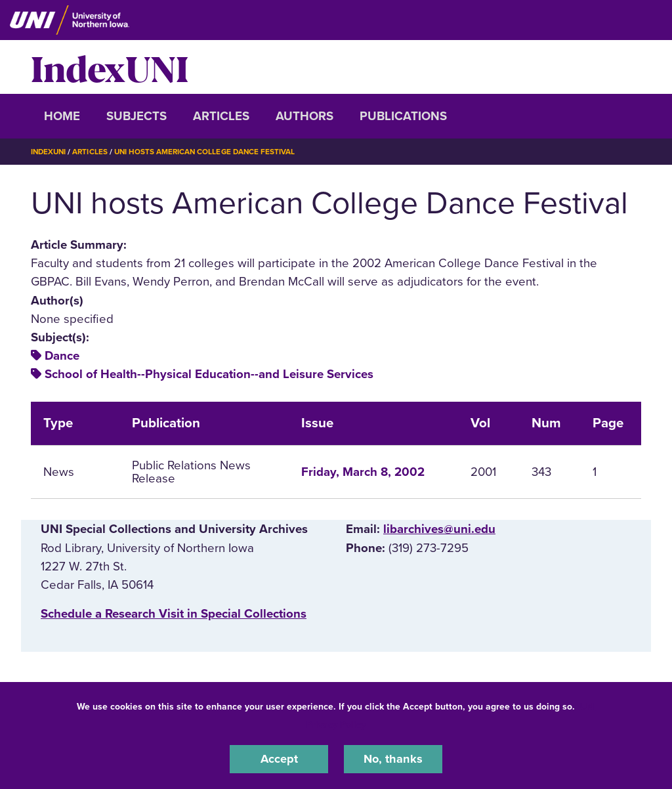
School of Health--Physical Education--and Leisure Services (209, 374)
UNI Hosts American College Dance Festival (210, 152)
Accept (279, 759)
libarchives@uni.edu (439, 529)
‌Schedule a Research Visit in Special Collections (174, 614)
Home (62, 116)
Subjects (136, 116)
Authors (304, 116)
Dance (62, 356)
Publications (403, 116)
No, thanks (393, 759)
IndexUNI (110, 67)
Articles (221, 116)
